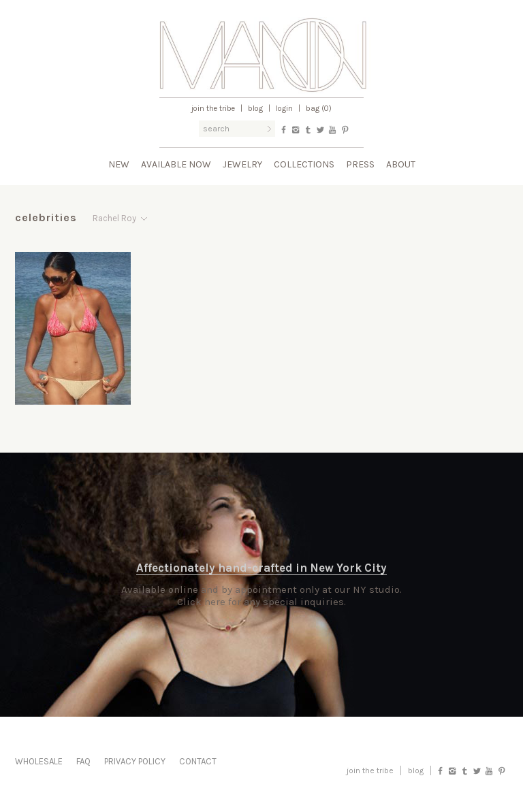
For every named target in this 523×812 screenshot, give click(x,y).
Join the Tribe (213, 109)
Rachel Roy (114, 218)
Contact (198, 761)
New (119, 164)
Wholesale (39, 761)
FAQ (83, 761)
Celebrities (46, 217)
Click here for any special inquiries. (261, 602)
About (401, 164)
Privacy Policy (135, 761)
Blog (255, 109)
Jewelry (242, 164)
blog (416, 770)
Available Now (176, 164)
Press (360, 164)
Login (284, 109)
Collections (304, 164)
